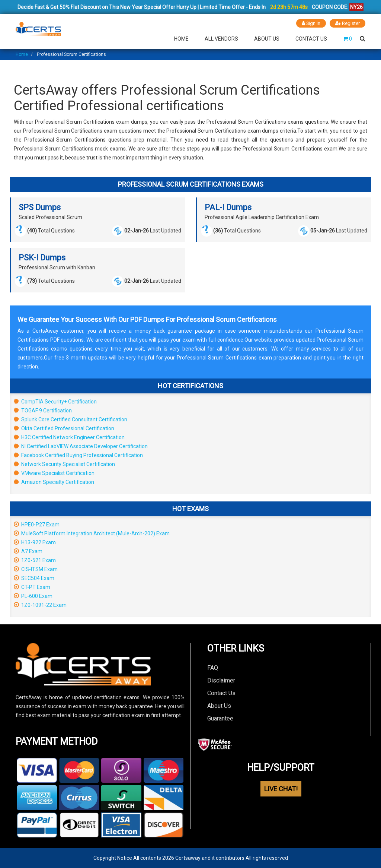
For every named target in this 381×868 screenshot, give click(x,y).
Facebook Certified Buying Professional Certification (78, 455)
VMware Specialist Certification (54, 473)
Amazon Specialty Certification (54, 482)
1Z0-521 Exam (35, 560)
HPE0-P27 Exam (37, 525)
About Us (267, 39)
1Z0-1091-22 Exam (40, 605)
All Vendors (221, 39)
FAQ (213, 668)
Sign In (311, 23)
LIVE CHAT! (281, 789)
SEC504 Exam (34, 578)
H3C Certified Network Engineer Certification (69, 437)
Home (181, 39)
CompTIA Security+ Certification (55, 402)
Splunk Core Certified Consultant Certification (71, 419)
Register (348, 23)
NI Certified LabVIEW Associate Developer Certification (81, 446)
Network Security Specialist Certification (64, 464)
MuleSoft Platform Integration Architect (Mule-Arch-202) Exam (92, 533)
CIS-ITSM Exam (36, 569)
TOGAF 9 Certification (43, 411)
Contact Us (311, 39)
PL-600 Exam (33, 596)
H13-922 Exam (35, 542)
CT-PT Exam (32, 587)
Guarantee (220, 718)
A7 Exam (28, 551)
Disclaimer (221, 680)
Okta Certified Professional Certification (64, 428)
